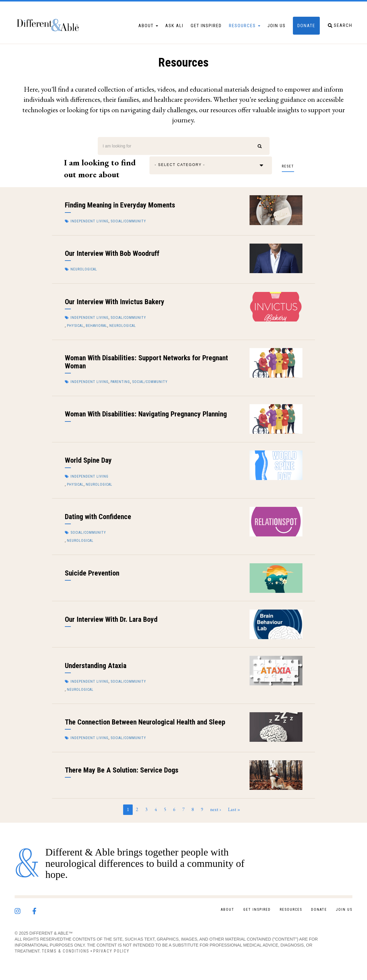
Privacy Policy (111, 951)
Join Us (277, 26)
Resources (245, 26)
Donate (306, 26)
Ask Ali (174, 26)
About (148, 26)
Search (260, 146)
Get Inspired (206, 26)
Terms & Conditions (66, 951)
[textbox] (184, 165)
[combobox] (211, 165)
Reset (288, 166)
